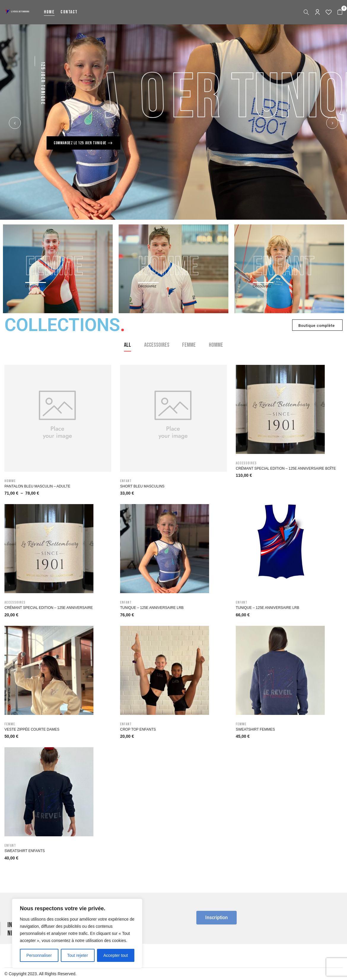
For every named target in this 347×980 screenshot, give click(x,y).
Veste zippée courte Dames (32, 729)
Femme (189, 345)
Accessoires (157, 345)
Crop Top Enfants (138, 729)
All (128, 345)
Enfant (126, 481)
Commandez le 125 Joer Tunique (80, 143)
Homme (216, 345)
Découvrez (34, 286)
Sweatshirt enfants (25, 851)
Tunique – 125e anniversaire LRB (152, 608)
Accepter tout (116, 955)
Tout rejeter (78, 955)
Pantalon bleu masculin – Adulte (37, 486)
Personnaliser (39, 955)
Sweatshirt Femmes (255, 729)
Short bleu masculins (142, 486)
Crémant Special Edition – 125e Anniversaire (49, 608)
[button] (340, 12)
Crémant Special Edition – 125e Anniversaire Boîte (286, 468)
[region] (77, 933)
